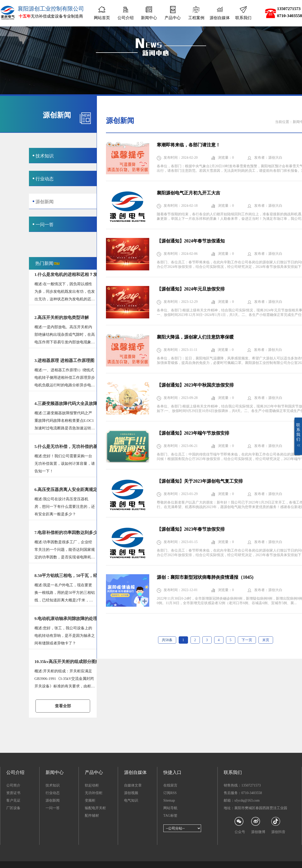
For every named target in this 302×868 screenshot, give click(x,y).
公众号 (240, 825)
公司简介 (13, 785)
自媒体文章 (133, 785)
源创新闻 (53, 800)
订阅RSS (170, 793)
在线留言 (170, 785)
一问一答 (53, 808)
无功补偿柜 (94, 793)
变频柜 (90, 800)
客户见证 (13, 800)
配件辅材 (92, 816)
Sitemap (169, 800)
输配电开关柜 (95, 808)
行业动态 (53, 793)
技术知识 (53, 785)
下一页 (247, 640)
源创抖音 (278, 825)
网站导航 (170, 808)
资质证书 (13, 793)
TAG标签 (170, 816)
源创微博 (258, 825)
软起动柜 (92, 785)
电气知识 (131, 800)
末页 (266, 640)
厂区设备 (13, 808)
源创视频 (131, 793)
